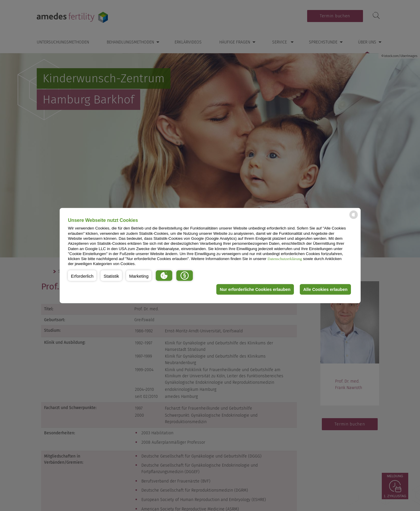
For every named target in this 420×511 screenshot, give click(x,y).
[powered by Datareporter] (354, 218)
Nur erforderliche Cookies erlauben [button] (255, 289)
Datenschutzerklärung (285, 259)
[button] (82, 276)
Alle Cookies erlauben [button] (325, 289)
